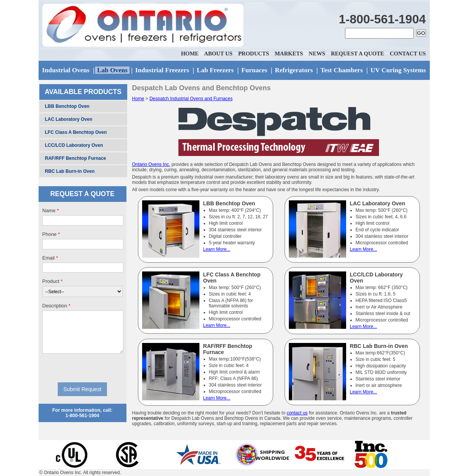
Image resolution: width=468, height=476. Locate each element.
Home (138, 99)
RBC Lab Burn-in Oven (70, 171)
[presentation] (83, 368)
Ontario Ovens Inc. (151, 164)
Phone (51, 234)
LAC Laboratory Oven (69, 119)
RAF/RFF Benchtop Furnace (76, 158)
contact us (297, 413)
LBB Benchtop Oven (67, 106)
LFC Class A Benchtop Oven (76, 132)
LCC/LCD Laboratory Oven (74, 145)
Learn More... (217, 249)
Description (57, 306)
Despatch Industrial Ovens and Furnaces (191, 99)
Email (50, 258)
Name (51, 210)
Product (53, 281)
